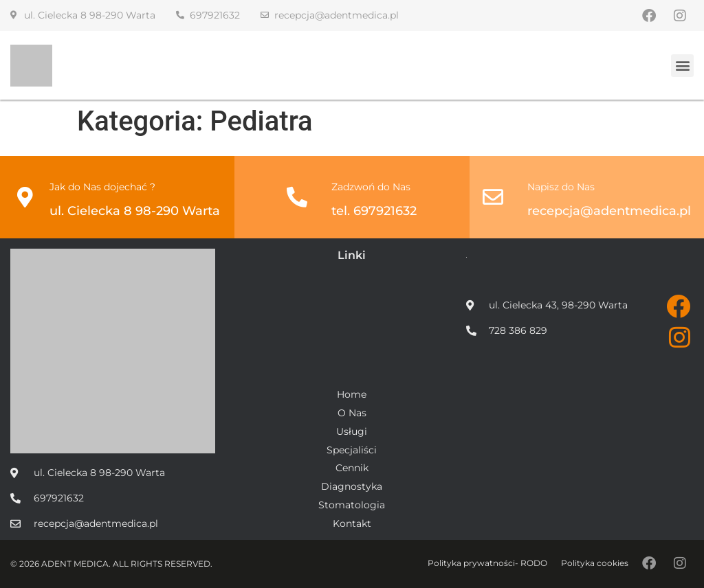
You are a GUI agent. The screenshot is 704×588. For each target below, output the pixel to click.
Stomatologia (352, 505)
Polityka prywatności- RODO (487, 563)
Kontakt (352, 524)
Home (352, 395)
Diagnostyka (352, 487)
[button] (682, 66)
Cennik (352, 468)
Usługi (352, 432)
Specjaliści (352, 450)
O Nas (352, 413)
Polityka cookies (595, 563)
